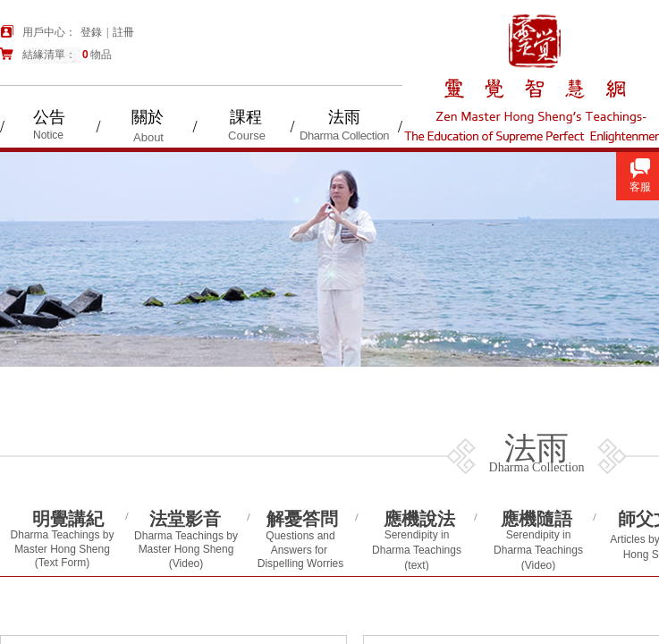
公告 (49, 117)
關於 (148, 117)
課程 (246, 117)
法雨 (344, 117)
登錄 (91, 32)
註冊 (123, 32)
